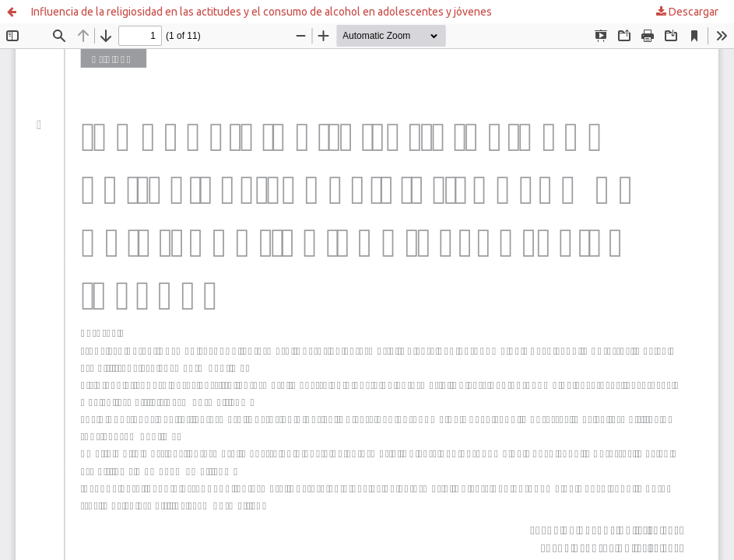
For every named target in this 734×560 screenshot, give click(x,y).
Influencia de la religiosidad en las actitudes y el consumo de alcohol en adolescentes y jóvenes (262, 12)
